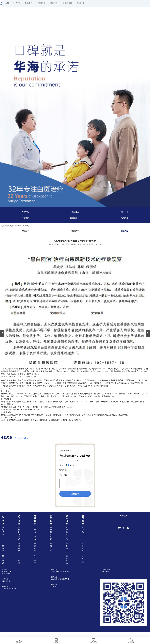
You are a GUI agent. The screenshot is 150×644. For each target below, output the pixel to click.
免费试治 (56, 640)
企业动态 (83, 531)
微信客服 (131, 640)
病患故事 (51, 547)
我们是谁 (3, 531)
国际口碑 (51, 520)
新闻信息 (83, 520)
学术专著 (35, 560)
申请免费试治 (67, 533)
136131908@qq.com (9, 589)
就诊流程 (67, 520)
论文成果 (35, 547)
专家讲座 (83, 560)
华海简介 (26, 231)
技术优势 (19, 520)
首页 (7, 3)
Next (148, 333)
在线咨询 (94, 640)
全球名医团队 (35, 533)
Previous (2, 333)
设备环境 (67, 547)
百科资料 (83, 547)
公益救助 (19, 640)
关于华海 (17, 3)
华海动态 (26, 226)
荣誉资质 (75, 231)
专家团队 (35, 520)
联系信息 (3, 560)
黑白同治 (42, 3)
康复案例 (55, 3)
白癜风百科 (68, 3)
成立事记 (3, 547)
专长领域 (19, 560)
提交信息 (75, 494)
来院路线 (81, 3)
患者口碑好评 (51, 533)
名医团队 (29, 3)
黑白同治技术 (19, 533)
